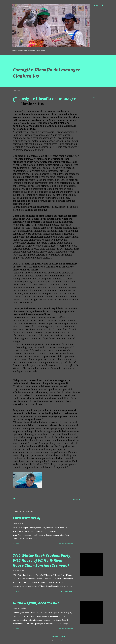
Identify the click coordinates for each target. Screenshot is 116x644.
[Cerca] (96, 5)
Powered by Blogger (58, 636)
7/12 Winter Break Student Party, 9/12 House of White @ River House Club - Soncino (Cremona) (42, 560)
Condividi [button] (93, 97)
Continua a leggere (66, 544)
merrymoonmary (63, 640)
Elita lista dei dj (27, 518)
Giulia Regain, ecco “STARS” (37, 603)
